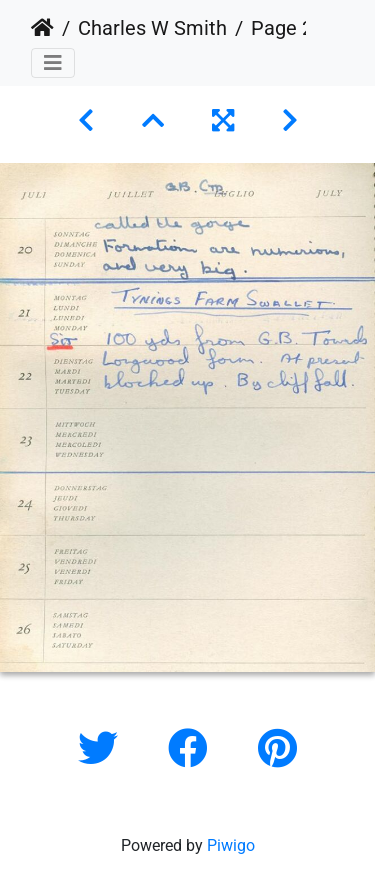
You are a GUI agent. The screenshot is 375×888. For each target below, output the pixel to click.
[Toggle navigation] (53, 63)
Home (42, 28)
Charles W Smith (152, 28)
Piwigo (231, 845)
